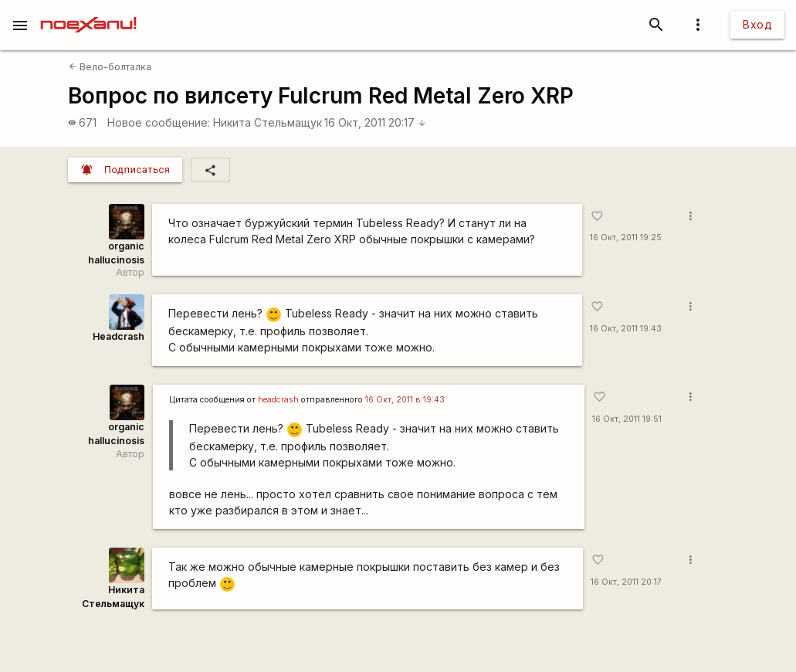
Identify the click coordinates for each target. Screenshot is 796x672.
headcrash (278, 400)
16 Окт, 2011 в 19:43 (405, 400)
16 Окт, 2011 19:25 (626, 238)
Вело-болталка (110, 67)
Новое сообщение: (159, 122)
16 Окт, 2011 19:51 (627, 419)
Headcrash (119, 336)
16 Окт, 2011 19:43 (626, 329)
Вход (757, 24)
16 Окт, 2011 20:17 (375, 122)
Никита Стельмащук (268, 122)
